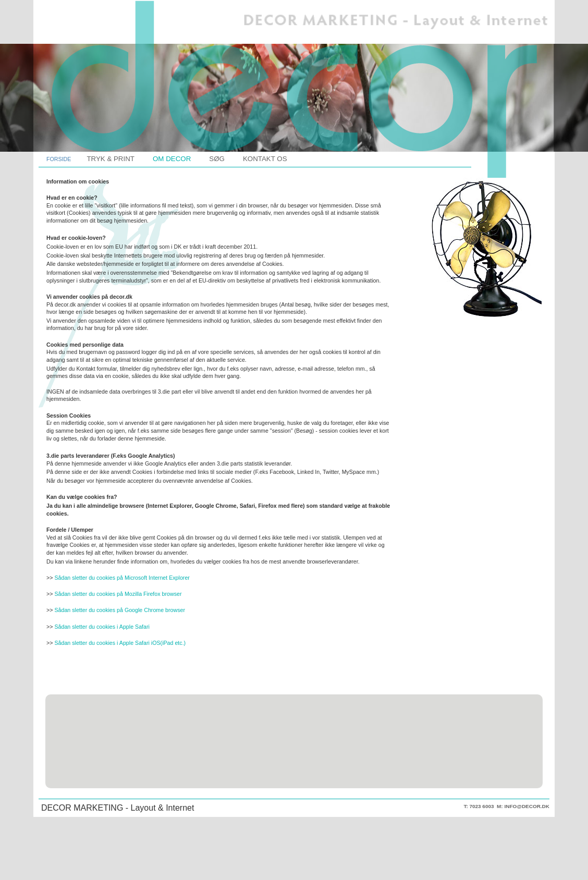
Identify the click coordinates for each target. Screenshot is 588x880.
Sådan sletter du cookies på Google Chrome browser (120, 610)
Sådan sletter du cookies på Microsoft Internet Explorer (122, 578)
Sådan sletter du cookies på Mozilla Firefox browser (118, 594)
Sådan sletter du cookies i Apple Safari (102, 627)
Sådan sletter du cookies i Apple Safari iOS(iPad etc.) (120, 643)
